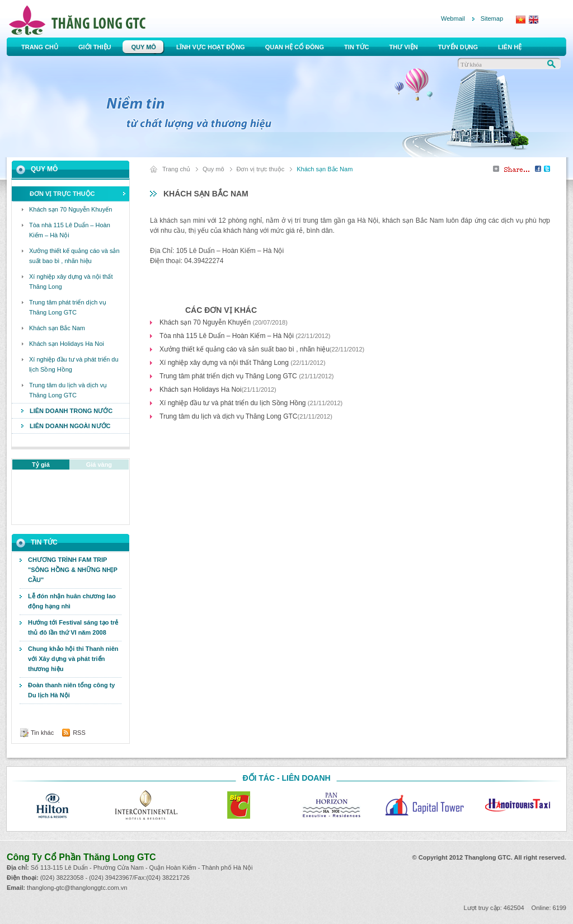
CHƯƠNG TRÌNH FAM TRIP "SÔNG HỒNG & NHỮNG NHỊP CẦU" (73, 570)
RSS (79, 733)
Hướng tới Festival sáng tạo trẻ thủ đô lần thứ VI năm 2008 (73, 627)
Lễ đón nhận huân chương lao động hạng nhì (72, 601)
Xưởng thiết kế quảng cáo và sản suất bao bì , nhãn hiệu (245, 349)
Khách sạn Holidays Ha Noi (200, 390)
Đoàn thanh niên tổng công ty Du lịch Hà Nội (72, 690)
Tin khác (42, 733)
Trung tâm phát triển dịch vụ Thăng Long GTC (229, 376)
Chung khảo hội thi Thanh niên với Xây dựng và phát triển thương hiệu (73, 659)
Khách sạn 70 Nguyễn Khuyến (206, 322)
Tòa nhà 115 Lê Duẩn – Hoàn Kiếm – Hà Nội (227, 336)
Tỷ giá (41, 465)
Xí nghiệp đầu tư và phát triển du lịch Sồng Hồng (234, 403)
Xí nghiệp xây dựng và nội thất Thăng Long (225, 363)
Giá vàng (99, 465)
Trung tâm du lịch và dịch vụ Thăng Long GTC (228, 416)
